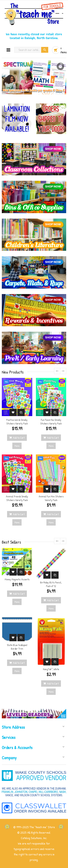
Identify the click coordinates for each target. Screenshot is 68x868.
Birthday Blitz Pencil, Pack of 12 (51, 584)
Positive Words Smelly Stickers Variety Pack (17, 422)
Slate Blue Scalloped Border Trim (17, 647)
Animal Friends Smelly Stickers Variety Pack (17, 498)
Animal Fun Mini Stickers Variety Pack (51, 498)
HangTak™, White (51, 669)
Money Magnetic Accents (17, 579)
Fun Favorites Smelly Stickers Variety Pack (51, 422)
